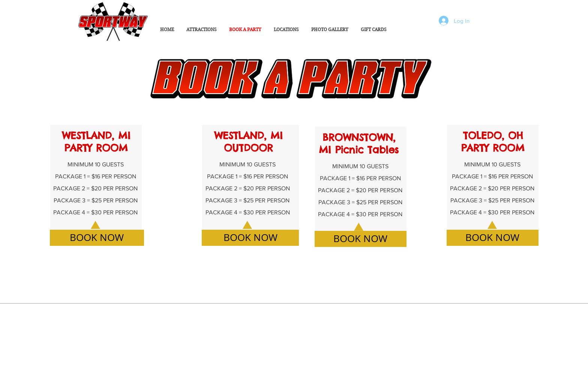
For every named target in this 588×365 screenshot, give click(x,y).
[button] (330, 30)
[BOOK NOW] (97, 238)
